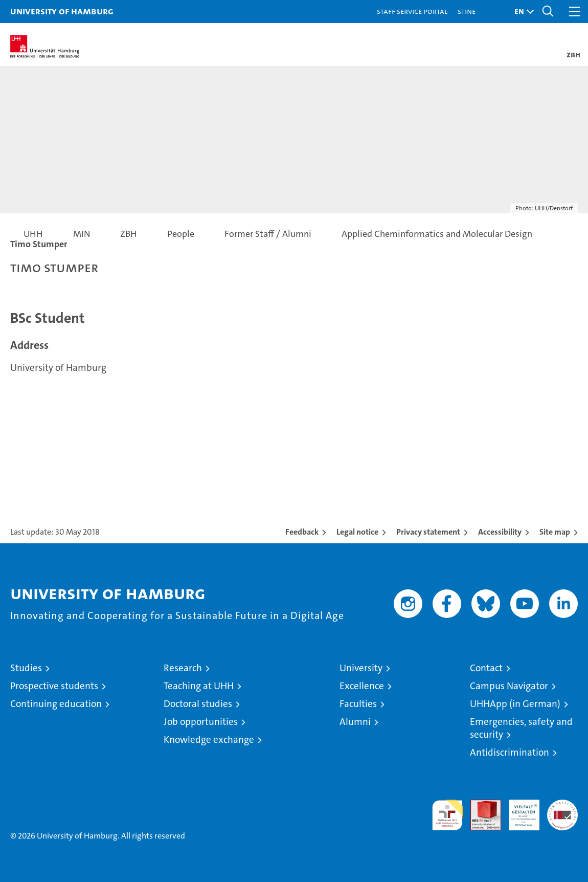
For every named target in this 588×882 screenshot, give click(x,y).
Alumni (355, 722)
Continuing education (56, 704)
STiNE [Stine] (467, 11)
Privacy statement (428, 532)
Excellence (362, 686)
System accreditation (562, 810)
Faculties (358, 704)
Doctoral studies (198, 704)
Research (183, 668)
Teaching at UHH (199, 686)
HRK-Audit (518, 810)
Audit (480, 805)
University (361, 668)
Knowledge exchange (209, 740)
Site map (555, 532)
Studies (26, 668)
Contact (486, 668)
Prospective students (54, 686)
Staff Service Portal (412, 11)
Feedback (302, 532)
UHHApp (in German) (515, 704)
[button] (522, 12)
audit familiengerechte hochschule (447, 815)
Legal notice (357, 532)
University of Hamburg (62, 11)
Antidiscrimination (510, 752)
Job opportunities (201, 722)
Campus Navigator (509, 686)
